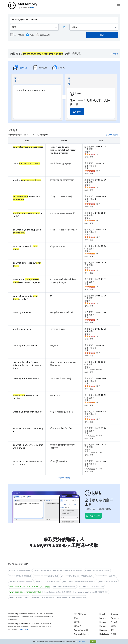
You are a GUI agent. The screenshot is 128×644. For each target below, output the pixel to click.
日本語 (113, 626)
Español (103, 622)
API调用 (114, 54)
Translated (23, 629)
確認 (93, 641)
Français (103, 626)
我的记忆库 (43, 35)
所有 (30, 35)
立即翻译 (77, 112)
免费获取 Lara (93, 516)
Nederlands (104, 634)
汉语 (112, 630)
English (102, 614)
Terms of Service (81, 634)
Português (115, 618)
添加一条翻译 (112, 134)
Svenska (114, 614)
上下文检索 (17, 35)
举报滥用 (78, 622)
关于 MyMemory (81, 614)
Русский (114, 622)
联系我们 (78, 626)
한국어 (113, 634)
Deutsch (103, 630)
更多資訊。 (82, 642)
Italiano (103, 618)
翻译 (76, 618)
